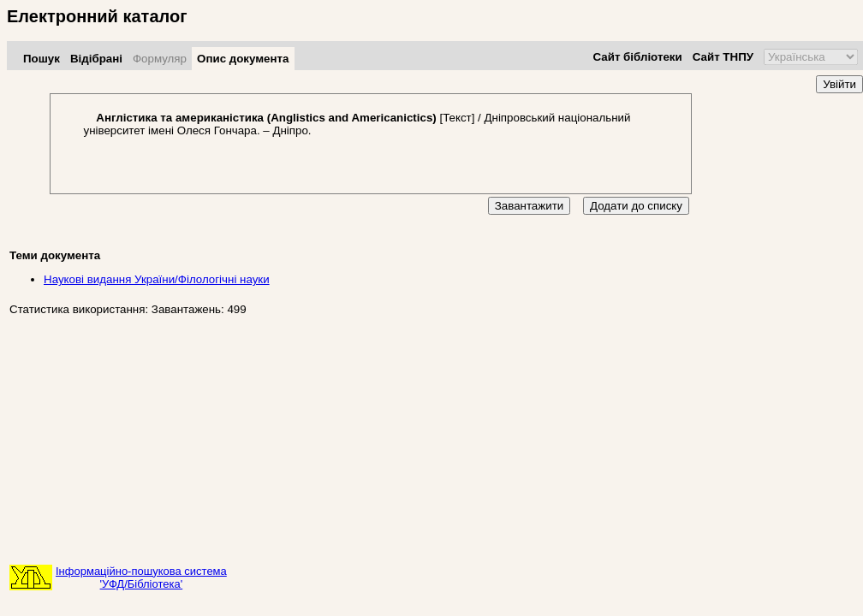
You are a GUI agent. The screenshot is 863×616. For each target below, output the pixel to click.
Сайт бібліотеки (637, 57)
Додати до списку (636, 206)
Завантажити (529, 206)
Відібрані (96, 59)
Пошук (42, 59)
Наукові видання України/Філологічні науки (157, 279)
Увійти (839, 84)
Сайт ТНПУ (723, 57)
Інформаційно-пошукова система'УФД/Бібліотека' (141, 577)
